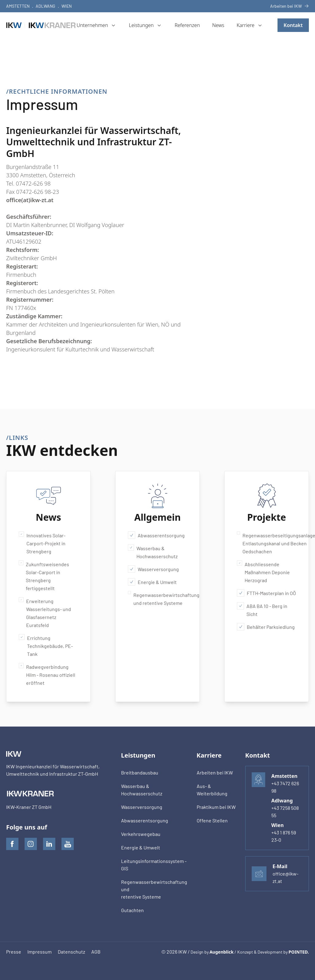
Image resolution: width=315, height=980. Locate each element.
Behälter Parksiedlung (266, 627)
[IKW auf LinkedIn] (49, 844)
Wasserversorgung (153, 569)
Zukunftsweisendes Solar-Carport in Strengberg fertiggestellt (44, 576)
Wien (67, 6)
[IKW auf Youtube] (68, 844)
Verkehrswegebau (141, 834)
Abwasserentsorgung (156, 535)
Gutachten (132, 910)
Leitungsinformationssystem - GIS (154, 865)
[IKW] (41, 25)
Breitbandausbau (140, 772)
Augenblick (222, 952)
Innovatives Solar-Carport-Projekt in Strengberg (42, 543)
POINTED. (299, 952)
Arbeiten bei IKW (289, 6)
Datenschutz (71, 952)
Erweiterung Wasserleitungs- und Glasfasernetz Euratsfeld (45, 613)
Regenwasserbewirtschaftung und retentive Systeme (157, 598)
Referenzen (187, 25)
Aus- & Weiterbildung (212, 790)
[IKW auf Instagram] (31, 844)
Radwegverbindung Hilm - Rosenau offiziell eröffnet (47, 674)
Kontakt (293, 25)
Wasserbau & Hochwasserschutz (153, 552)
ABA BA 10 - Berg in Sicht (262, 610)
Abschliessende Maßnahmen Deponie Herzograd (263, 572)
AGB (96, 952)
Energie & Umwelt (152, 582)
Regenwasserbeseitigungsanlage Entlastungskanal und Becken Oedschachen (267, 543)
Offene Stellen (212, 820)
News (218, 25)
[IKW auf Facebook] (12, 844)
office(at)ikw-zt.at (30, 200)
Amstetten (18, 6)
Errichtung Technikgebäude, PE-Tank (46, 645)
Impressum (39, 952)
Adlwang (45, 6)
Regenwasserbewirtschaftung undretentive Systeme (154, 889)
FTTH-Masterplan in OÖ (266, 593)
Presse (14, 952)
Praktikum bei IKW (216, 807)
